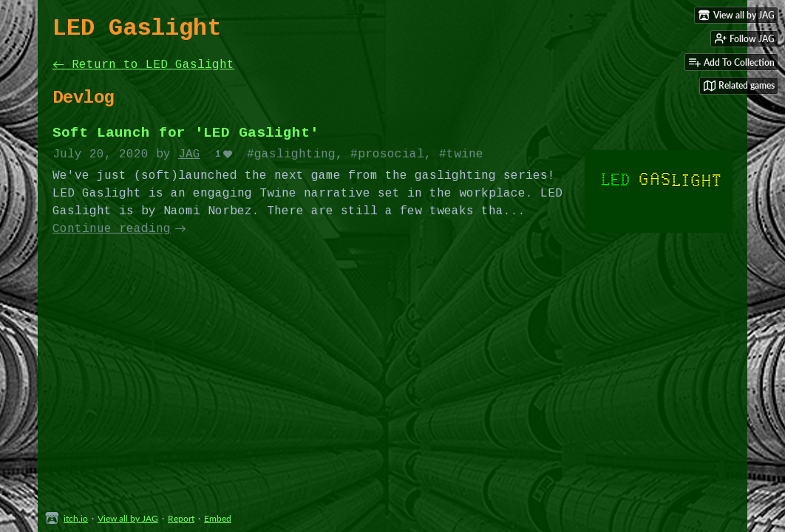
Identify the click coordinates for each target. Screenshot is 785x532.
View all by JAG (128, 518)
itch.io (76, 518)
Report (181, 518)
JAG (189, 154)
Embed (218, 518)
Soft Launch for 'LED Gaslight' (186, 133)
